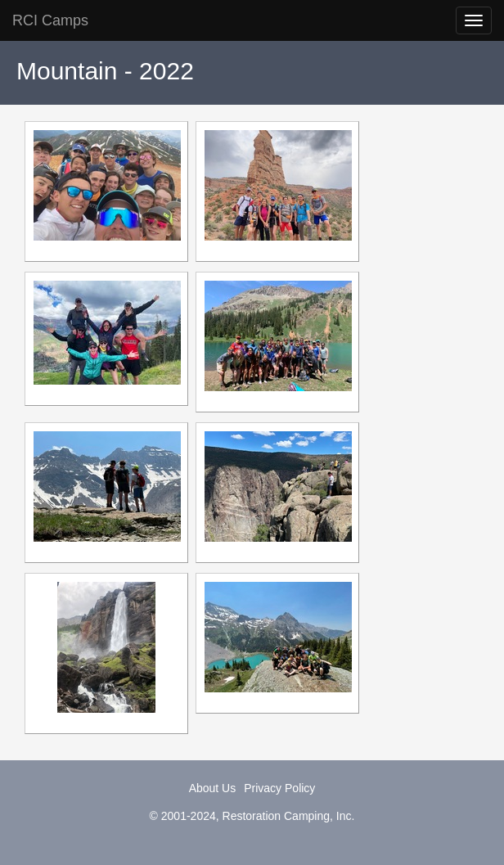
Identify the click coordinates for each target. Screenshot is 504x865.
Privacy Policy (279, 788)
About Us (213, 788)
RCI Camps (50, 20)
